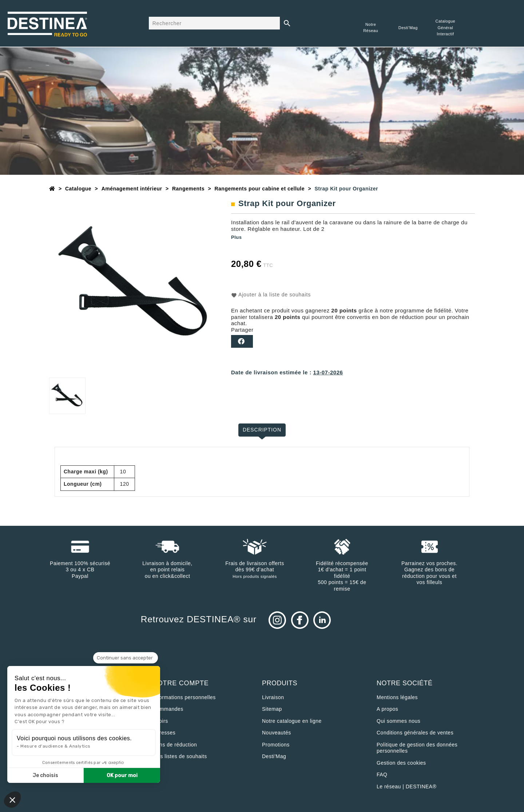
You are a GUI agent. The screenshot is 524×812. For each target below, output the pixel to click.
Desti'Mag (274, 756)
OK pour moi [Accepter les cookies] (122, 775)
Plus (236, 237)
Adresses (164, 733)
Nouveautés (277, 733)
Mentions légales (397, 697)
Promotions (276, 745)
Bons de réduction (175, 745)
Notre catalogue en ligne (292, 721)
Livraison (273, 697)
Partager (242, 341)
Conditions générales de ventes (415, 733)
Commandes (168, 709)
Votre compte (181, 683)
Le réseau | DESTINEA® (407, 787)
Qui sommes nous (398, 721)
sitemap (272, 709)
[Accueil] (52, 189)
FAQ (382, 774)
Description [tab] (262, 430)
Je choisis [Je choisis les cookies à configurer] (45, 775)
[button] (12, 800)
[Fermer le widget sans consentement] (126, 658)
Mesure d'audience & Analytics (55, 746)
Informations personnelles (184, 697)
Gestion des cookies (401, 763)
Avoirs (160, 721)
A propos (387, 709)
